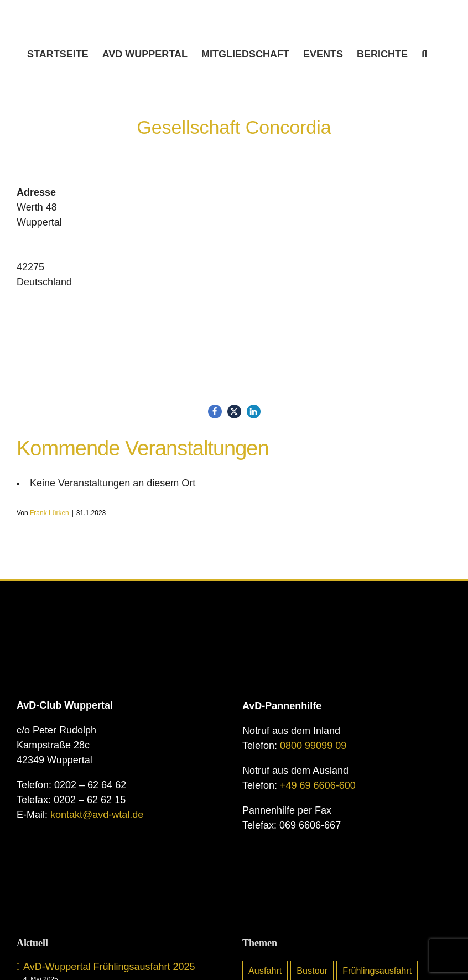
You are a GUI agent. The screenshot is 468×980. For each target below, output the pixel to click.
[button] (424, 54)
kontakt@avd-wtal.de (97, 815)
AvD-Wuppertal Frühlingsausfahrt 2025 (109, 967)
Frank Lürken (50, 513)
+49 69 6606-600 (318, 785)
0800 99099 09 (313, 746)
